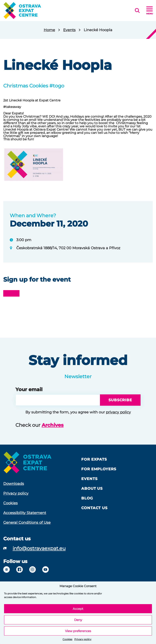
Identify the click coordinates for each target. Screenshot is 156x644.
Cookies (67, 639)
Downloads (14, 484)
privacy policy (118, 412)
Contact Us (94, 508)
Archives (53, 425)
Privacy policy (83, 639)
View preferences (78, 631)
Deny (78, 620)
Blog (87, 498)
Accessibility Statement (25, 513)
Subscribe (120, 400)
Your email (29, 389)
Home (49, 30)
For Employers (99, 469)
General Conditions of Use (27, 523)
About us (92, 489)
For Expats (94, 459)
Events (69, 30)
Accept (78, 609)
